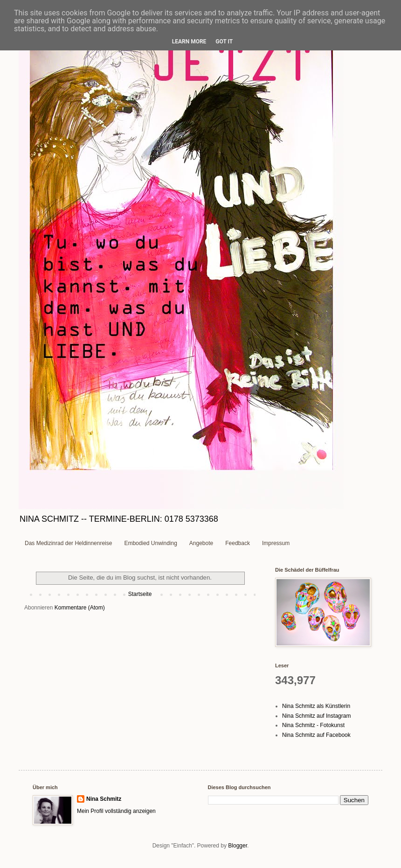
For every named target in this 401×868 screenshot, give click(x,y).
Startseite (140, 594)
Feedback (238, 543)
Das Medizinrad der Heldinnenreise (68, 543)
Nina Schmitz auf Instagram (316, 716)
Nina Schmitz (104, 799)
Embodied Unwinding (150, 543)
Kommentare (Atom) (80, 608)
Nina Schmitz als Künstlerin (316, 706)
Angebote (201, 543)
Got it (224, 42)
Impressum (276, 543)
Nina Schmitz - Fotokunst (313, 725)
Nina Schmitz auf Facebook (316, 735)
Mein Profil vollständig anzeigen (116, 811)
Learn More (189, 42)
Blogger (238, 846)
